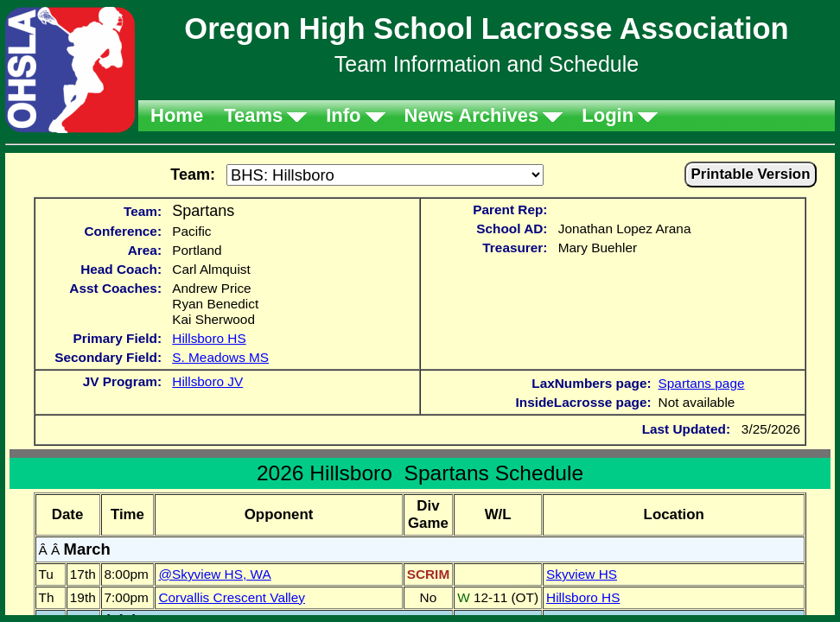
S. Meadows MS (220, 357)
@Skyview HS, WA (214, 574)
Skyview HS (582, 574)
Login (608, 115)
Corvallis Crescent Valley (232, 597)
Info (343, 115)
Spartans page (702, 383)
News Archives (472, 115)
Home (177, 115)
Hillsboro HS (209, 338)
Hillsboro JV (207, 381)
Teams (253, 115)
